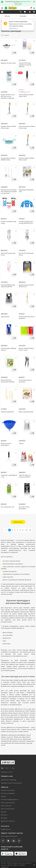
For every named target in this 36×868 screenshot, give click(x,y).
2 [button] (12, 530)
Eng (13, 768)
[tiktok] (19, 841)
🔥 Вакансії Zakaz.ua (8, 821)
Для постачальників (8, 809)
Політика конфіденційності (10, 799)
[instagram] (8, 841)
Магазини (4, 818)
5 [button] (20, 530)
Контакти (4, 815)
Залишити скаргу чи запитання (11, 783)
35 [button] (26, 530)
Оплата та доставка (8, 790)
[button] (30, 12)
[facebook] (3, 841)
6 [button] (23, 530)
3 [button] (15, 530)
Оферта (4, 796)
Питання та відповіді (8, 793)
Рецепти (4, 812)
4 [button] (18, 530)
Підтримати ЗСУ (7, 772)
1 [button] (10, 530)
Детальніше (18, 5)
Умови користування (8, 803)
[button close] (34, 2)
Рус (7, 768)
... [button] (25, 530)
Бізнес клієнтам (6, 806)
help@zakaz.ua (6, 829)
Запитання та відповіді (9, 780)
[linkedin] (14, 841)
